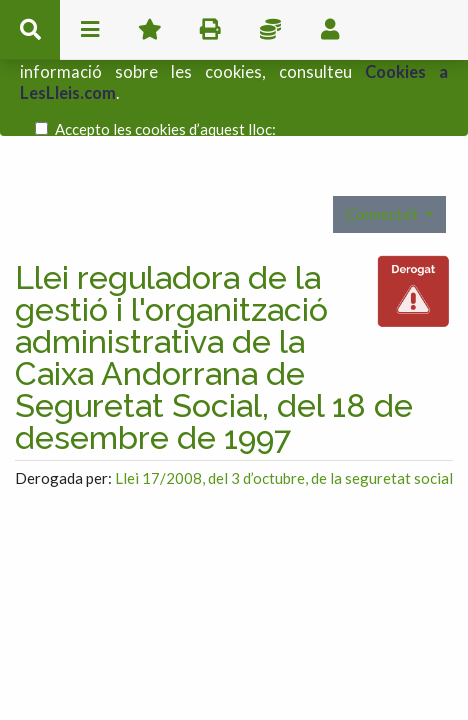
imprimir (210, 30)
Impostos (270, 30)
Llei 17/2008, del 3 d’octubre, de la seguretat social (284, 436)
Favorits (150, 30)
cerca (30, 30)
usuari (330, 30)
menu (90, 30)
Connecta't (383, 172)
